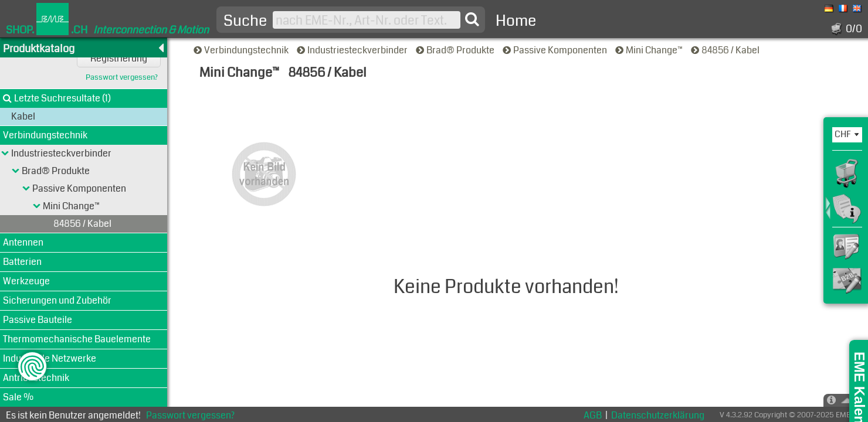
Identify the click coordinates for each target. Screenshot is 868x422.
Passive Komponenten (556, 50)
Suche (245, 21)
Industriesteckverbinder (353, 50)
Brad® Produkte (456, 50)
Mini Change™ (650, 50)
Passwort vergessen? (122, 78)
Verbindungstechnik (242, 50)
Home (516, 21)
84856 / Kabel (726, 50)
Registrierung (119, 58)
